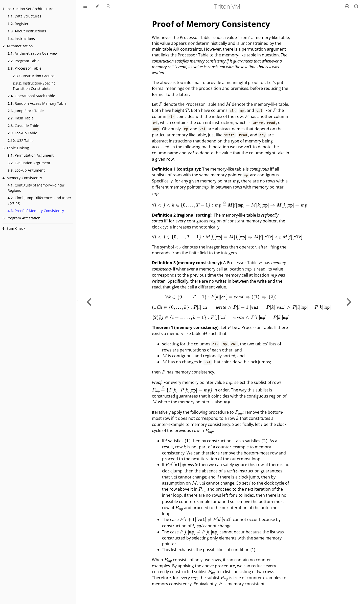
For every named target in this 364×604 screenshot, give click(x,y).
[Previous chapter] (89, 302)
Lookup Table (22, 133)
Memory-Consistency (22, 178)
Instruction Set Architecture (28, 9)
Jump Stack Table (26, 111)
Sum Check (14, 228)
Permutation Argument (31, 155)
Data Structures (24, 16)
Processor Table (25, 68)
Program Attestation (21, 218)
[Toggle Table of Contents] (85, 6)
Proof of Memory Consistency (36, 211)
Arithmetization (18, 46)
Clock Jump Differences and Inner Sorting (39, 200)
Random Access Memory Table (37, 103)
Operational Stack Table (31, 96)
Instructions (21, 39)
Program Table (24, 61)
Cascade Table (23, 126)
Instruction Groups (34, 76)
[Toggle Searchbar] (108, 6)
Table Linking (16, 148)
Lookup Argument (26, 170)
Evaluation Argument (29, 163)
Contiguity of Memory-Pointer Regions (36, 188)
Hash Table (21, 118)
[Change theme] (97, 6)
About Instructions (27, 31)
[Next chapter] (349, 302)
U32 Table (21, 141)
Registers (19, 24)
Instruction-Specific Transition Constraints (34, 86)
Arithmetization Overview (33, 53)
